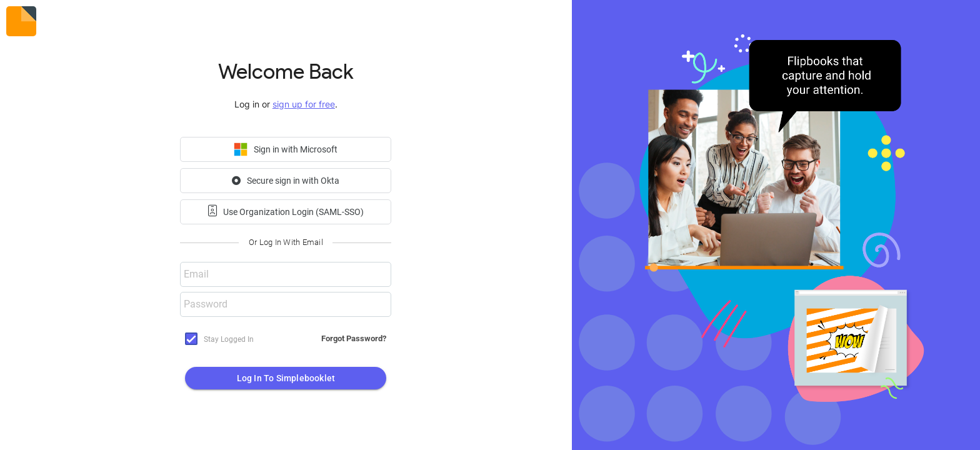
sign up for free (304, 104)
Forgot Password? (354, 338)
